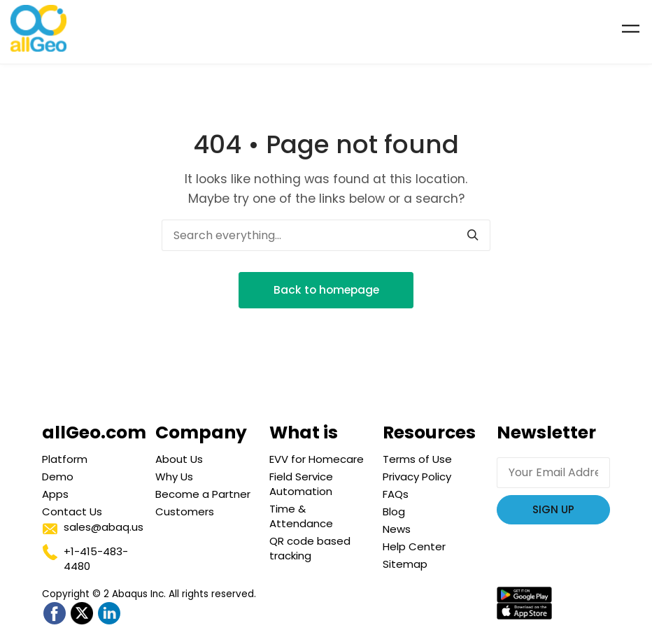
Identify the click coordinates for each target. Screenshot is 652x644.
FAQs (396, 494)
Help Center (414, 546)
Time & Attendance (301, 516)
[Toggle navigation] (631, 28)
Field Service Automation (301, 484)
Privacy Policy (417, 477)
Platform (65, 459)
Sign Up (553, 509)
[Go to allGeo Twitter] (81, 614)
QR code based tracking (310, 548)
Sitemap (405, 564)
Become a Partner (203, 494)
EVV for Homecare (317, 459)
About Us (179, 459)
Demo (58, 477)
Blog (394, 511)
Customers (185, 511)
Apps (55, 494)
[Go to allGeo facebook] (54, 614)
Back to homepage (326, 290)
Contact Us (72, 511)
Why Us (174, 477)
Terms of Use (417, 459)
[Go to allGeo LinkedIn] (109, 614)
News (397, 529)
